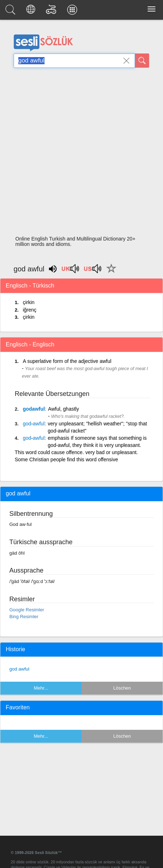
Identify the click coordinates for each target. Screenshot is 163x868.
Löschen (122, 688)
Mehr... (41, 688)
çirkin (29, 302)
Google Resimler (27, 610)
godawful (34, 409)
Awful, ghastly (64, 409)
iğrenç (29, 310)
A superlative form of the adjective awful (67, 361)
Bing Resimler (24, 617)
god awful (19, 669)
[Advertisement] (79, 154)
